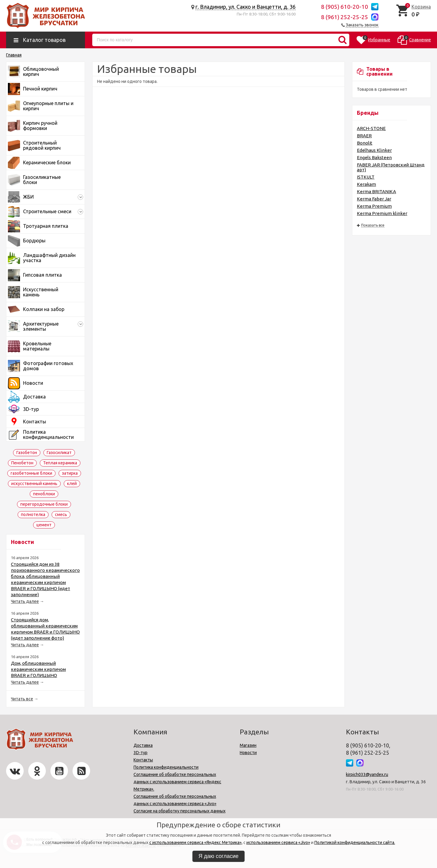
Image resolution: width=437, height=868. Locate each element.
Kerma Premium (374, 206)
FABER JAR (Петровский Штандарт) (391, 167)
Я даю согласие (218, 856)
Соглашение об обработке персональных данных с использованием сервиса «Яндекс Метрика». (177, 782)
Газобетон (27, 453)
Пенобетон (22, 463)
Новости (248, 753)
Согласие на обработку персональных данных (180, 811)
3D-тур (141, 753)
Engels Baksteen (374, 157)
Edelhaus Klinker (374, 150)
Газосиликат (59, 453)
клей (72, 484)
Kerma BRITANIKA (376, 191)
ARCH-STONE (371, 128)
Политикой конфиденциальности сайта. (355, 842)
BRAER (364, 136)
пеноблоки (44, 494)
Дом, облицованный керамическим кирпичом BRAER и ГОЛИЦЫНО (38, 669)
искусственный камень (34, 484)
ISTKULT (366, 177)
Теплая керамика (60, 463)
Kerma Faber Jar (374, 199)
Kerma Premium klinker (382, 213)
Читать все (22, 699)
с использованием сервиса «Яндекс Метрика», (196, 842)
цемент (44, 525)
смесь (61, 514)
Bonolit (365, 143)
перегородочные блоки (44, 504)
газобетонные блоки (31, 473)
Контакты (143, 760)
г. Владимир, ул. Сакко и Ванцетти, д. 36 (246, 7)
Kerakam (366, 184)
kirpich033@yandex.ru (367, 774)
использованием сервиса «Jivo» (278, 842)
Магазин (248, 745)
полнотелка (33, 514)
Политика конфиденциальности (166, 767)
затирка (70, 473)
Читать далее (25, 601)
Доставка (143, 745)
